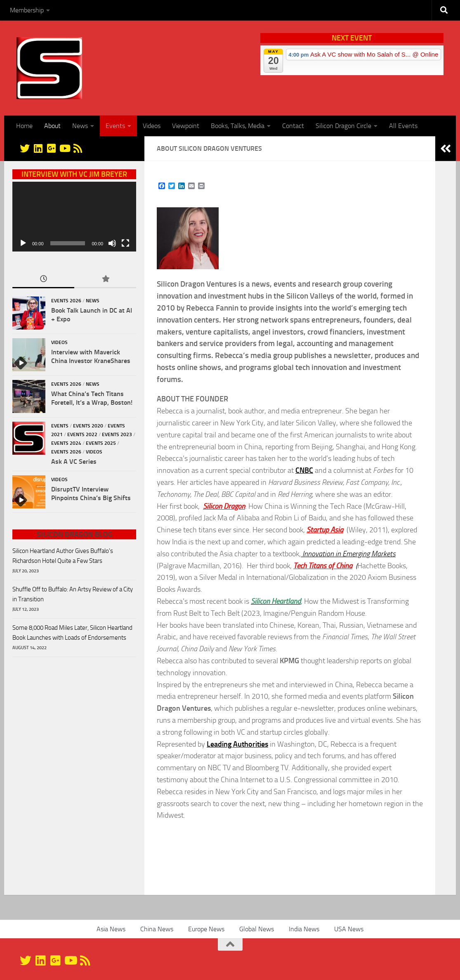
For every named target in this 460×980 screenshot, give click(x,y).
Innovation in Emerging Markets (348, 554)
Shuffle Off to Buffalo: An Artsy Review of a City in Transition (73, 594)
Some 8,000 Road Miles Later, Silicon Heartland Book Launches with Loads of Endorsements (72, 633)
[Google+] (51, 148)
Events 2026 (66, 301)
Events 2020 (88, 426)
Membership (27, 10)
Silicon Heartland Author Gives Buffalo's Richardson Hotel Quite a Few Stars (63, 556)
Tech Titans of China (323, 566)
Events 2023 (117, 434)
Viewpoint (186, 126)
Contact (293, 126)
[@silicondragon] (25, 148)
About (52, 126)
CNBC (304, 470)
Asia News (111, 929)
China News (157, 929)
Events (115, 126)
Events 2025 (101, 443)
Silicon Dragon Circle (343, 126)
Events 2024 (66, 443)
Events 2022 (82, 434)
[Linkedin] (38, 148)
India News (304, 929)
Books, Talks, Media (238, 126)
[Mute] (112, 243)
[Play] (23, 243)
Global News (257, 929)
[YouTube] (64, 148)
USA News (349, 929)
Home (24, 126)
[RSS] (78, 148)
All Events (403, 126)
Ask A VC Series (74, 462)
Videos (152, 126)
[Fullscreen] (125, 243)
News (80, 126)
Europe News (206, 929)
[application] (74, 217)
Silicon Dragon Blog (74, 534)
